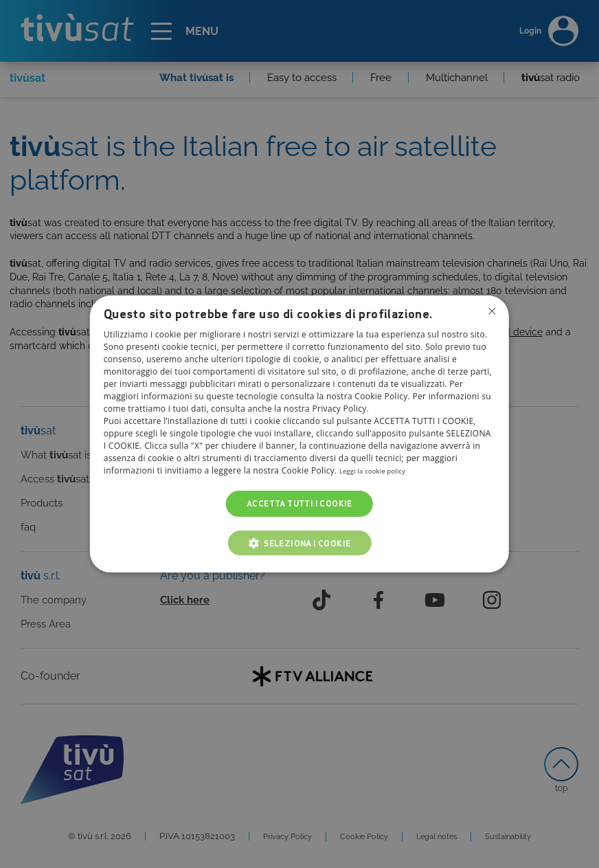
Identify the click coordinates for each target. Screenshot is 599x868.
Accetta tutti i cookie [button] (299, 503)
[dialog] (299, 434)
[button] (300, 543)
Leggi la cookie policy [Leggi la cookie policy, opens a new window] (382, 470)
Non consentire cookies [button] (490, 313)
